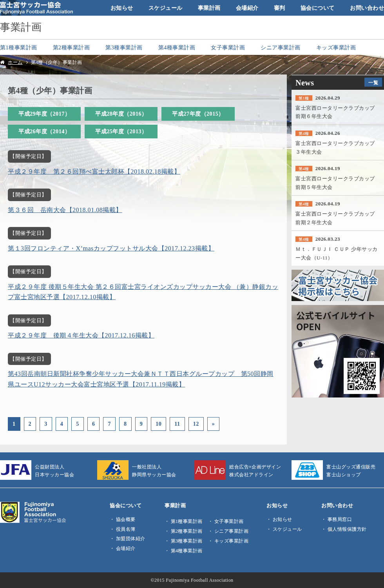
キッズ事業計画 (336, 47)
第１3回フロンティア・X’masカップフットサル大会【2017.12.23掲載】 (111, 248)
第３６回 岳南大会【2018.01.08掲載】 (65, 210)
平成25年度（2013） (121, 131)
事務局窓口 (340, 519)
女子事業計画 (228, 47)
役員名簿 (126, 529)
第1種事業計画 (19, 47)
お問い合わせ (367, 8)
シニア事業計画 (281, 47)
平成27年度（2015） (198, 114)
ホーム (15, 62)
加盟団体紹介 (131, 539)
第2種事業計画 (72, 47)
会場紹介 (247, 8)
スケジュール (166, 8)
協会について (318, 8)
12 (196, 424)
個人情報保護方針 (347, 529)
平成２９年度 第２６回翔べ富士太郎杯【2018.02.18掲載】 (94, 171)
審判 (280, 8)
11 (177, 424)
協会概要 (126, 519)
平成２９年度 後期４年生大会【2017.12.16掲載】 (81, 335)
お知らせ (122, 8)
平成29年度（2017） (44, 114)
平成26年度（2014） (44, 131)
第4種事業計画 (177, 47)
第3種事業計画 (124, 47)
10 (158, 424)
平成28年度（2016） (121, 114)
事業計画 (209, 8)
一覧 (373, 83)
